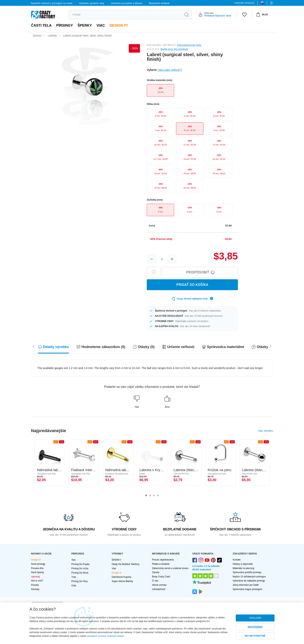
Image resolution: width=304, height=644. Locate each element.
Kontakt (237, 560)
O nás (155, 581)
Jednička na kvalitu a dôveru (127, 3)
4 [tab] (158, 496)
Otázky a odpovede (243, 564)
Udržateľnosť (159, 589)
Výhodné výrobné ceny (92, 3)
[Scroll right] (34, 346)
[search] (125, 15)
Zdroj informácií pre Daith (246, 585)
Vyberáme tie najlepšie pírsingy (249, 581)
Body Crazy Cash (161, 577)
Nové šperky (38, 572)
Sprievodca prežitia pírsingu (247, 572)
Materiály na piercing (243, 568)
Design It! (119, 25)
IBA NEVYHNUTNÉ (255, 636)
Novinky (35, 589)
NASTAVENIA (255, 627)
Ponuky (35, 585)
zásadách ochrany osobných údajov (106, 636)
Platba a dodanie (161, 564)
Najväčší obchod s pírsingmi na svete (52, 3)
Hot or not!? (37, 581)
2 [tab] (150, 496)
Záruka (156, 572)
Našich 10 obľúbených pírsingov (249, 577)
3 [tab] (154, 496)
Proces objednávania (163, 560)
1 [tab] (146, 496)
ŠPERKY (85, 25)
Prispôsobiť (201, 272)
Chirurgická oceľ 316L (189, 45)
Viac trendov (265, 431)
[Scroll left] (270, 346)
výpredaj (35, 577)
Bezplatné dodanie (159, 3)
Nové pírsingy (38, 564)
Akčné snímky (159, 585)
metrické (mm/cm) (244, 3)
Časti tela (41, 25)
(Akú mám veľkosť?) (170, 70)
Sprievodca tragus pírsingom (247, 589)
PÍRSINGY (65, 25)
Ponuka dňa (37, 568)
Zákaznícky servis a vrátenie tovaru (170, 568)
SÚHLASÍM (255, 618)
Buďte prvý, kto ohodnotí (174, 49)
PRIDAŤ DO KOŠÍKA (192, 285)
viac (101, 25)
